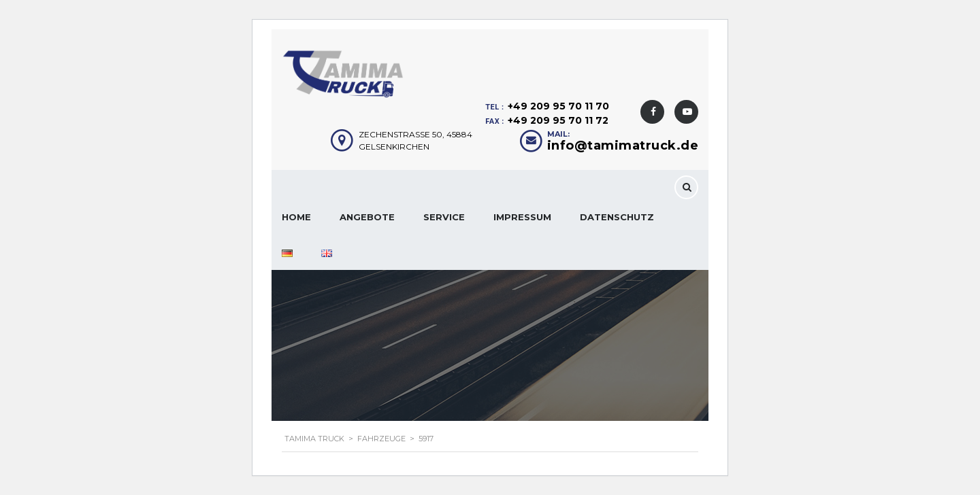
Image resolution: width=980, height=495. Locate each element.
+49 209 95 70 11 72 (558, 120)
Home (296, 217)
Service (444, 217)
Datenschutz (617, 217)
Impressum (522, 217)
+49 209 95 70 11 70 (558, 106)
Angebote (367, 217)
